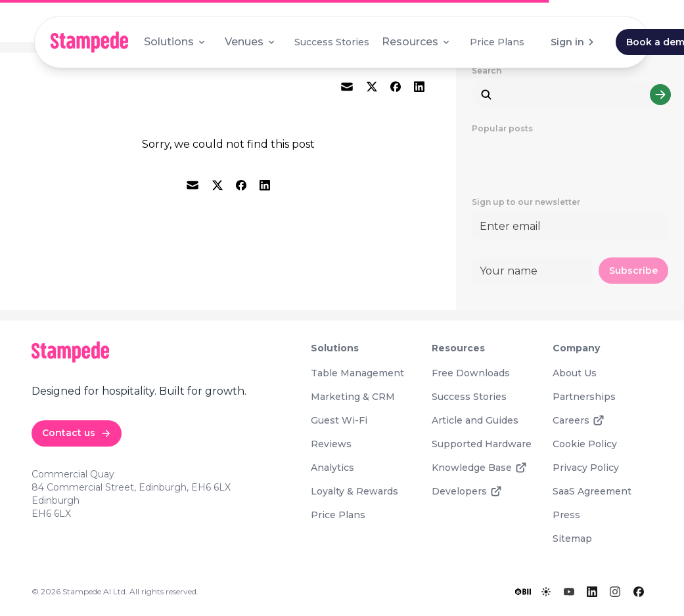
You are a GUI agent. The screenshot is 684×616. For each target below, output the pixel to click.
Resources (417, 42)
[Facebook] (639, 592)
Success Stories (332, 42)
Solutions (175, 42)
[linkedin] (419, 87)
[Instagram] (615, 592)
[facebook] (396, 87)
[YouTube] (569, 592)
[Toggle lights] (546, 592)
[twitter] (372, 87)
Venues (251, 42)
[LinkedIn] (592, 592)
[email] (347, 87)
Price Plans (497, 42)
